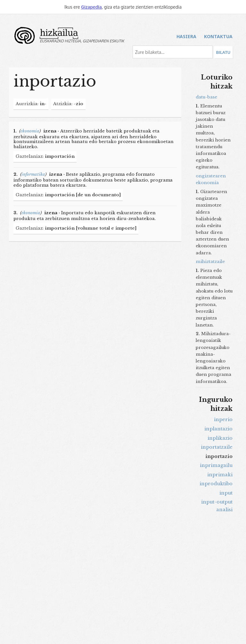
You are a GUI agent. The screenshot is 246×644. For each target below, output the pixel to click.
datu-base (206, 97)
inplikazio (220, 438)
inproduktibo (216, 484)
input (226, 493)
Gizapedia (91, 7)
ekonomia (30, 131)
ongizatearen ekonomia (211, 179)
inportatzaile (217, 447)
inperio (223, 419)
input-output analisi (217, 506)
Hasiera (186, 36)
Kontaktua (218, 36)
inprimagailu (216, 465)
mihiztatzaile (210, 262)
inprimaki (220, 475)
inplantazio (218, 429)
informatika (33, 174)
